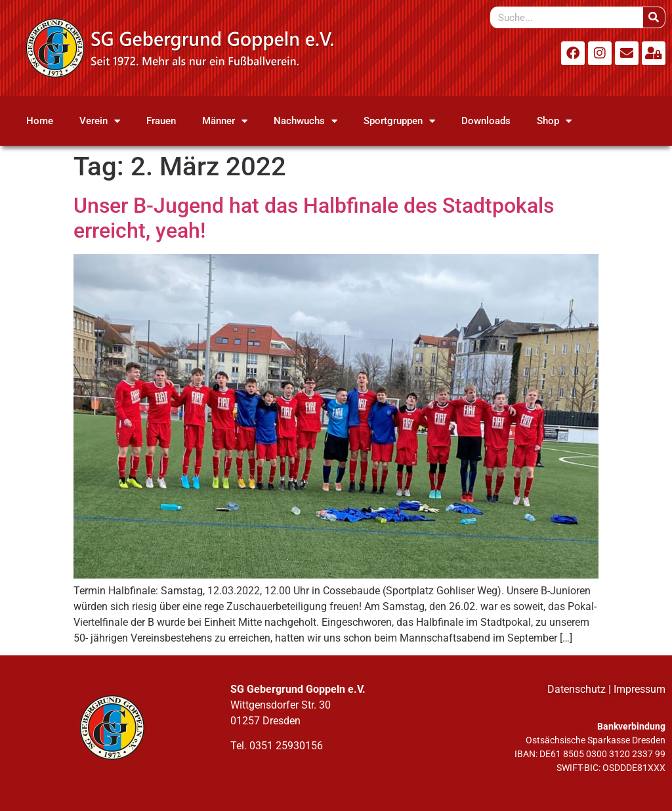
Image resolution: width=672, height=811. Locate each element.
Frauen (161, 121)
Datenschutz (577, 689)
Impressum (640, 689)
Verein (100, 121)
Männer (225, 121)
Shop (554, 121)
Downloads (486, 121)
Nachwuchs (305, 121)
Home (40, 121)
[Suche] (654, 17)
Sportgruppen (399, 121)
